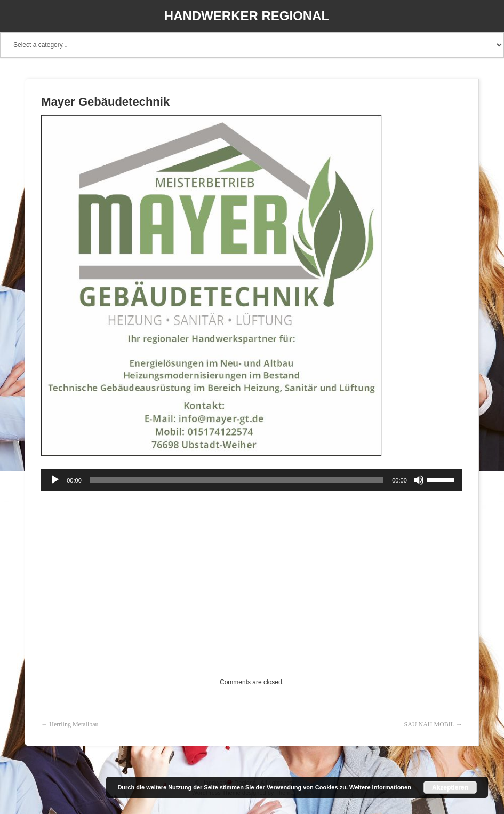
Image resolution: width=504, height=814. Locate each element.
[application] (252, 480)
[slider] (237, 480)
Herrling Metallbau (74, 724)
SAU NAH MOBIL (429, 724)
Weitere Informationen (380, 787)
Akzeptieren (450, 787)
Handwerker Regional (247, 16)
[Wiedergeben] (55, 480)
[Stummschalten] (419, 480)
